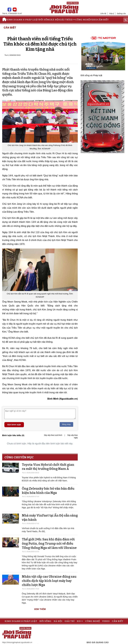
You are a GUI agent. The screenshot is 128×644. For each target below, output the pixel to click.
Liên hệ (103, 13)
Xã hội (55, 20)
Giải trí (64, 20)
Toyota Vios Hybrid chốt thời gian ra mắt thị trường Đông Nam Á (48, 467)
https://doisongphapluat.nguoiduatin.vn (17, 642)
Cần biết (103, 20)
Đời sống (45, 20)
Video (94, 20)
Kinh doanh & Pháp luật (23, 20)
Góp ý (112, 13)
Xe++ (72, 20)
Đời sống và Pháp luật (91, 75)
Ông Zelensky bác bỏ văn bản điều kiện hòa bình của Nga (48, 491)
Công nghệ (83, 20)
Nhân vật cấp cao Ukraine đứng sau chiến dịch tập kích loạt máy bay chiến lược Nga (49, 581)
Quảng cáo (121, 13)
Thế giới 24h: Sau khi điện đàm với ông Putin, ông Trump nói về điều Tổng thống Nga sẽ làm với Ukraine (49, 543)
